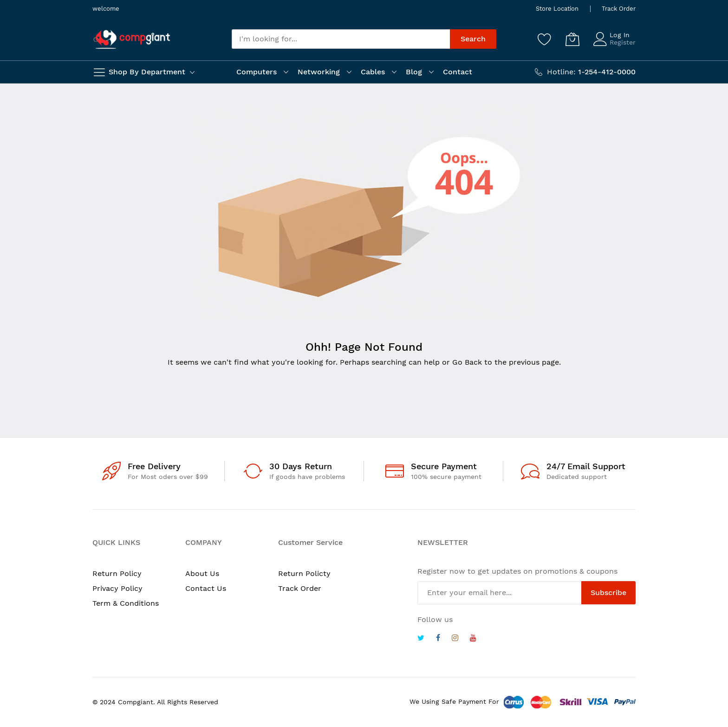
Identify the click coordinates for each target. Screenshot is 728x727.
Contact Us (206, 588)
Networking (319, 72)
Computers (257, 72)
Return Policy (117, 573)
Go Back (467, 362)
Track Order (619, 9)
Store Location (557, 9)
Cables (373, 72)
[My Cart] (572, 39)
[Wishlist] (545, 39)
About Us (202, 573)
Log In (620, 35)
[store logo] (132, 39)
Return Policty (304, 573)
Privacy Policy (117, 588)
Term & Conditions (126, 603)
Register (623, 42)
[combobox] (341, 39)
